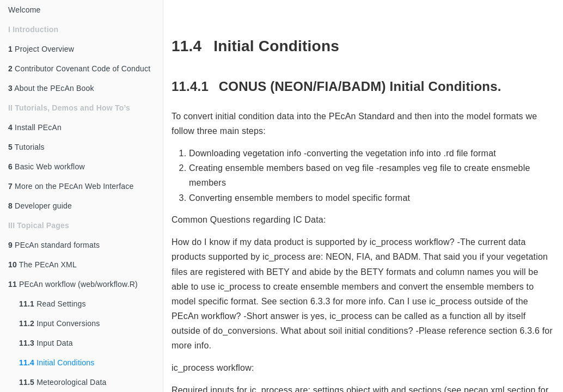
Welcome (25, 10)
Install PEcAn (35, 127)
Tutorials (26, 147)
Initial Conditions (57, 363)
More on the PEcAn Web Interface (71, 186)
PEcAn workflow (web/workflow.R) (73, 284)
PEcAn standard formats (54, 245)
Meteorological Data (63, 382)
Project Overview (41, 49)
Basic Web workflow (47, 167)
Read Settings (53, 304)
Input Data (46, 343)
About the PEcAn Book (51, 88)
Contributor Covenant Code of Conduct (79, 69)
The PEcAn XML (42, 265)
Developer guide (40, 206)
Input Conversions (59, 323)
